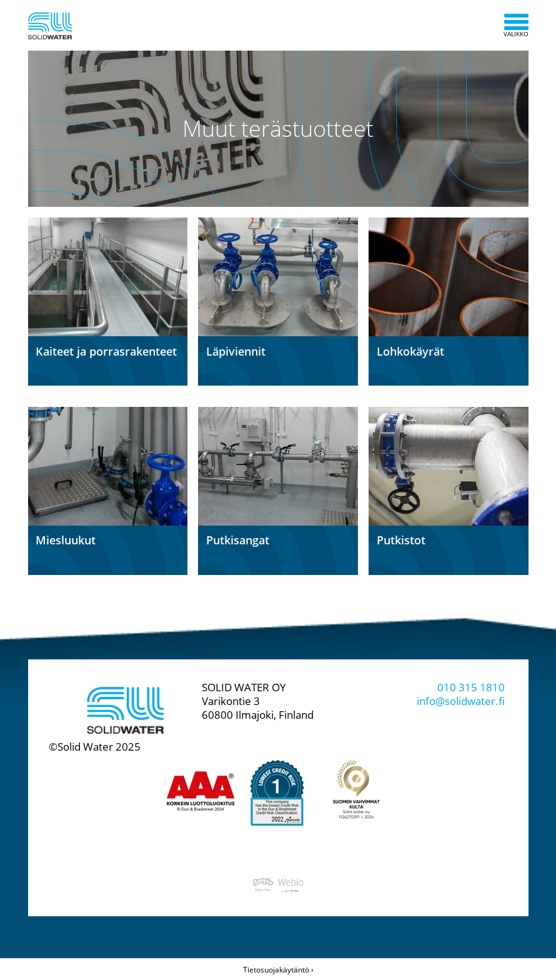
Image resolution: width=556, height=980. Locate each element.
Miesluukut (66, 540)
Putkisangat (238, 540)
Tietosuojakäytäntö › (278, 970)
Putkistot (401, 540)
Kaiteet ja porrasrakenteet (106, 351)
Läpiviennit (236, 351)
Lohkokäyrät (410, 351)
